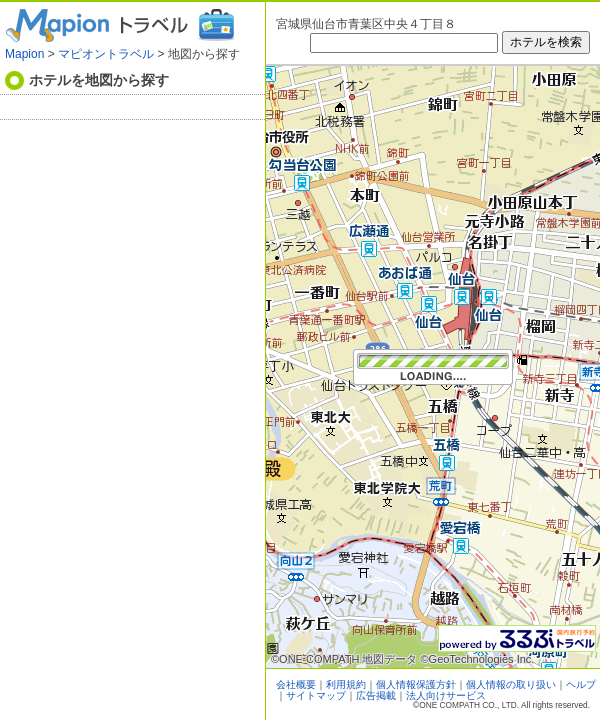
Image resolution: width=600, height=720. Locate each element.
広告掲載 (376, 695)
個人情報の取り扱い (511, 684)
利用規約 (346, 684)
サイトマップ (316, 695)
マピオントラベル (106, 54)
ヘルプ (581, 684)
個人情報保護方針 (416, 684)
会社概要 (296, 684)
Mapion (24, 54)
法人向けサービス (446, 695)
